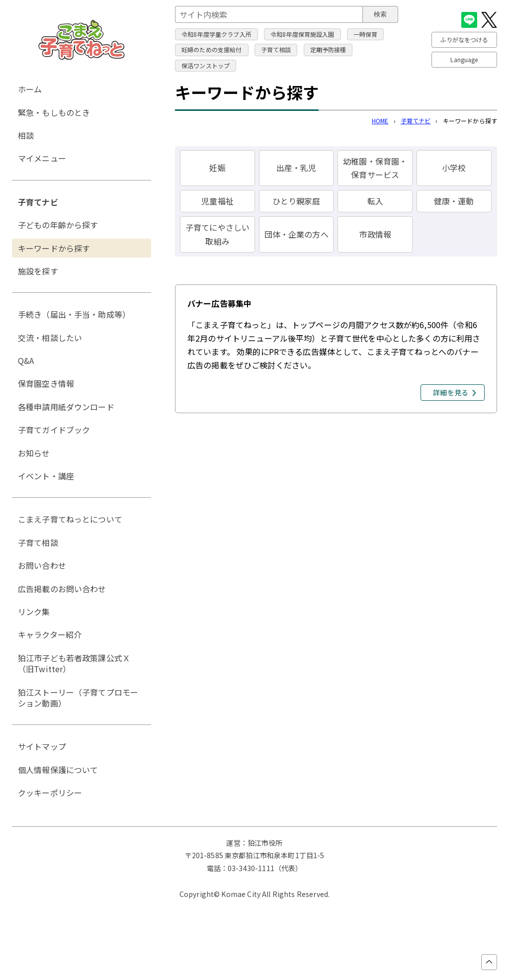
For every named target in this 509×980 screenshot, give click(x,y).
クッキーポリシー (50, 793)
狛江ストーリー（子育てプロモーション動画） (78, 698)
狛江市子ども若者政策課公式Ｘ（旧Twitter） (74, 663)
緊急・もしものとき (54, 112)
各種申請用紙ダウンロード (66, 407)
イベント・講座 (46, 476)
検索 (380, 14)
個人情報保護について (58, 770)
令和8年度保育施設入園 (302, 34)
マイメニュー (42, 158)
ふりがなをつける (464, 40)
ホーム (30, 89)
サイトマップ (42, 746)
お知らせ (34, 453)
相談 (26, 135)
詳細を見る (451, 392)
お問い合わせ (42, 565)
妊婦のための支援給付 (212, 49)
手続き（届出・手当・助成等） (74, 314)
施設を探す (38, 271)
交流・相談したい (50, 338)
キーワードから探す (54, 248)
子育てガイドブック (54, 430)
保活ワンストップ (206, 65)
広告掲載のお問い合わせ (62, 589)
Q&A (26, 360)
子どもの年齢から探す (58, 225)
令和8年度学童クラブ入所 (216, 34)
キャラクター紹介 (50, 634)
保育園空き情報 (46, 383)
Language (464, 59)
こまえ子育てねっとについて (70, 519)
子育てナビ (416, 121)
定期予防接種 (328, 49)
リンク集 (34, 612)
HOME (380, 121)
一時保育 (366, 34)
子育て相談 (276, 49)
